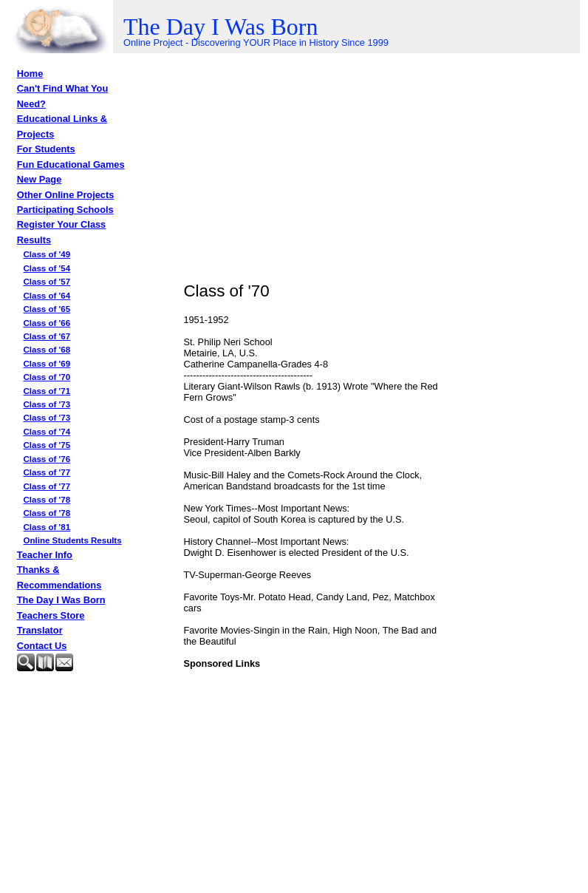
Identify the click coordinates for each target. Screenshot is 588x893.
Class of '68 (47, 350)
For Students (46, 149)
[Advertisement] (91, 714)
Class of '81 (47, 527)
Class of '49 (47, 254)
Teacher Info (45, 555)
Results (34, 240)
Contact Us (42, 646)
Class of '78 (47, 500)
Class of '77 (47, 472)
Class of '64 (47, 296)
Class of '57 (47, 282)
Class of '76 (47, 459)
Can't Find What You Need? (62, 96)
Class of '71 (47, 391)
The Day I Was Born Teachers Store (61, 607)
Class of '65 (47, 309)
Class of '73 (47, 404)
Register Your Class (61, 224)
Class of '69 (47, 364)
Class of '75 (47, 445)
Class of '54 (47, 268)
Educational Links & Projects (62, 126)
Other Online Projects (66, 195)
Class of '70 (47, 377)
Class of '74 (47, 432)
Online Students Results (73, 540)
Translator (40, 630)
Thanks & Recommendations (59, 577)
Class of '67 (47, 336)
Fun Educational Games (71, 164)
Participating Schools (65, 210)
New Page (39, 179)
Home (30, 74)
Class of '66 (47, 323)
